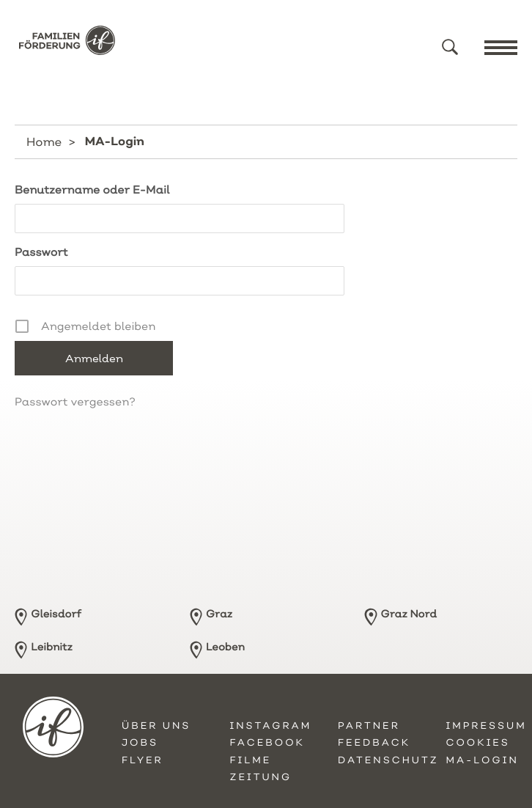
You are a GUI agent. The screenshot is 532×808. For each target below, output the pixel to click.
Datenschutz (388, 760)
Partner (369, 726)
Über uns (156, 726)
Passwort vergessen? (75, 401)
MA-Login (483, 760)
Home (44, 142)
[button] (450, 47)
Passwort (41, 252)
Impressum (487, 726)
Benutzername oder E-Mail (92, 190)
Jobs (140, 743)
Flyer (143, 760)
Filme (251, 760)
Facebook (267, 743)
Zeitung (261, 777)
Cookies (478, 743)
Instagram (271, 726)
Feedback (374, 743)
